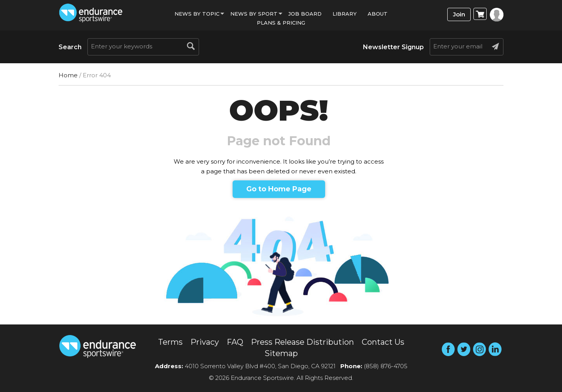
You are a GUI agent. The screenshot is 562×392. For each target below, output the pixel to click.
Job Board (305, 14)
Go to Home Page (279, 189)
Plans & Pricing (281, 23)
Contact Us (383, 342)
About (378, 14)
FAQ (235, 342)
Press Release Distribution (302, 342)
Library (345, 14)
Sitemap (281, 353)
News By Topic (197, 14)
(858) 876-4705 (386, 366)
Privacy (205, 342)
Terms (170, 342)
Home (68, 75)
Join (459, 14)
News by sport (254, 14)
